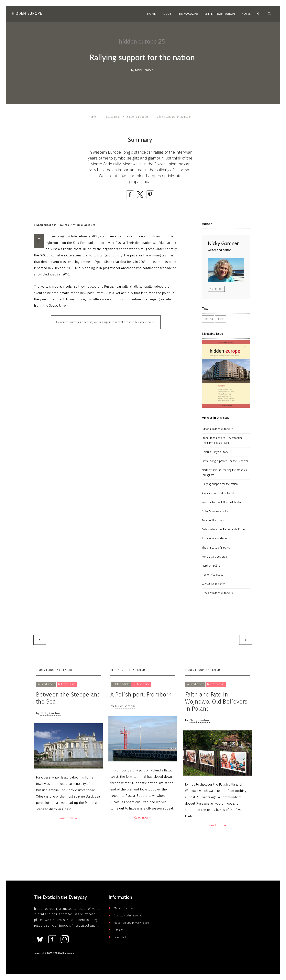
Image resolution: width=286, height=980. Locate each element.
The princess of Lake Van (217, 548)
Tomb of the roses (213, 520)
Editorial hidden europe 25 (218, 429)
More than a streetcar (215, 557)
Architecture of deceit (215, 538)
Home (92, 117)
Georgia (208, 319)
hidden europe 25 (138, 117)
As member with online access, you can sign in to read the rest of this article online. (106, 322)
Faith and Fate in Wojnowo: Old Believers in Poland (216, 702)
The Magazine (111, 117)
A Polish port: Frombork (141, 695)
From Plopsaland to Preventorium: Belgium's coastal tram (222, 440)
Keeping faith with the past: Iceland (223, 502)
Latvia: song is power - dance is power (225, 461)
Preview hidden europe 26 (218, 593)
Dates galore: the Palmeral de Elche (223, 529)
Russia (220, 319)
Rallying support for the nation (220, 484)
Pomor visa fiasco (213, 575)
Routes (64, 225)
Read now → (68, 818)
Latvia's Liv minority (213, 584)
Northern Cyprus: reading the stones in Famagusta (225, 473)
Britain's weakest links (215, 511)
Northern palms (211, 566)
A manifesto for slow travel (218, 493)
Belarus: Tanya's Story (215, 452)
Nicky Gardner (86, 225)
